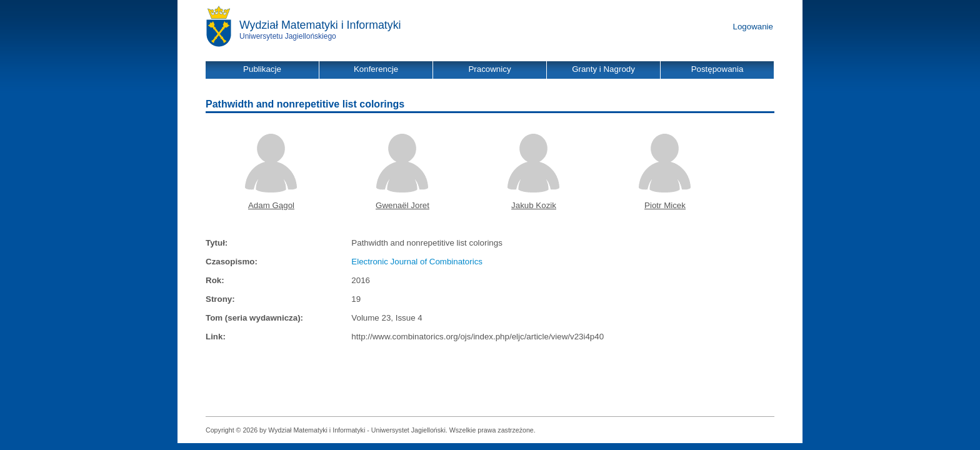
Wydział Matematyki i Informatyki (320, 25)
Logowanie (753, 27)
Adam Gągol (271, 205)
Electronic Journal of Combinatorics (417, 262)
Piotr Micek (665, 205)
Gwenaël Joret (402, 205)
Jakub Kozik (534, 205)
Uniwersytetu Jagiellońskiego (288, 36)
